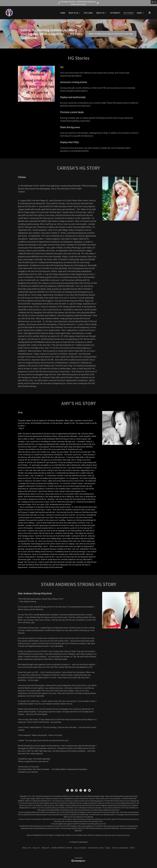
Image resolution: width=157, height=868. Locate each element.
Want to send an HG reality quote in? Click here (111, 34)
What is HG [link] (27, 848)
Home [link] (63, 13)
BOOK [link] (132, 848)
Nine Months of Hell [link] (96, 848)
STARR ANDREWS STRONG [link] (62, 848)
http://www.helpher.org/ (86, 826)
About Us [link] (36, 848)
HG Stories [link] (128, 13)
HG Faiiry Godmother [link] (120, 848)
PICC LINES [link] (88, 13)
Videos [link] (108, 848)
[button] (74, 13)
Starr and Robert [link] (80, 848)
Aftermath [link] (115, 13)
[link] (9, 13)
